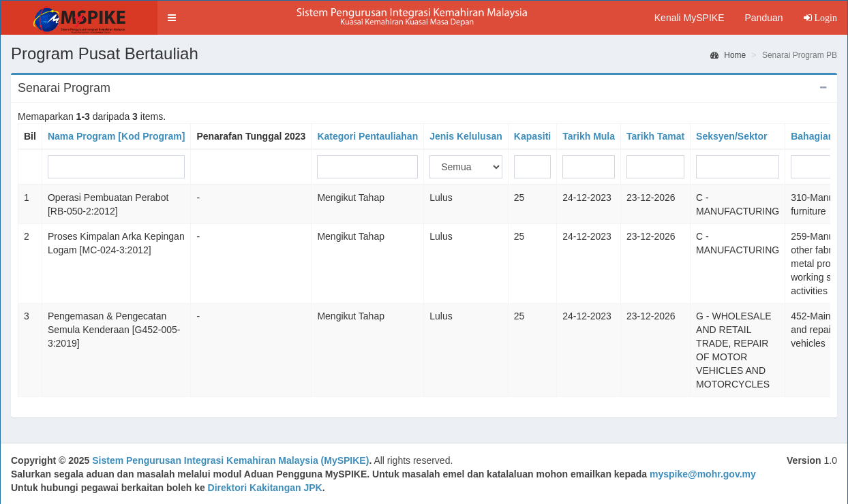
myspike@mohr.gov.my (703, 474)
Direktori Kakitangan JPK (265, 488)
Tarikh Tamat (655, 136)
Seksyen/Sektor (731, 136)
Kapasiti (532, 136)
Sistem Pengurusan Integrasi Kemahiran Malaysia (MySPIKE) (230, 460)
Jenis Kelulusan (466, 136)
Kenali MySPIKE (690, 18)
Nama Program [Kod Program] (116, 136)
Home (728, 55)
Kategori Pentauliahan (367, 136)
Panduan (763, 18)
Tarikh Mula (589, 136)
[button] (172, 18)
